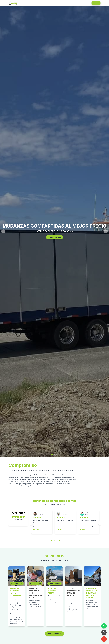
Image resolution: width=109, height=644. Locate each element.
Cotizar (96, 3)
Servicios (68, 3)
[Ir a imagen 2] (54, 455)
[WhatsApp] (104, 626)
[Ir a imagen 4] (58, 455)
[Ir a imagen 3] (56, 455)
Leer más (36, 529)
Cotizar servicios (54, 634)
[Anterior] (3, 231)
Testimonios (59, 3)
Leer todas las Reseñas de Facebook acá (55, 541)
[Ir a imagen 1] (52, 455)
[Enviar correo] (104, 639)
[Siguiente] (106, 231)
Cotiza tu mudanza (55, 237)
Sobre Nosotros (77, 3)
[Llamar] (104, 632)
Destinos (87, 3)
